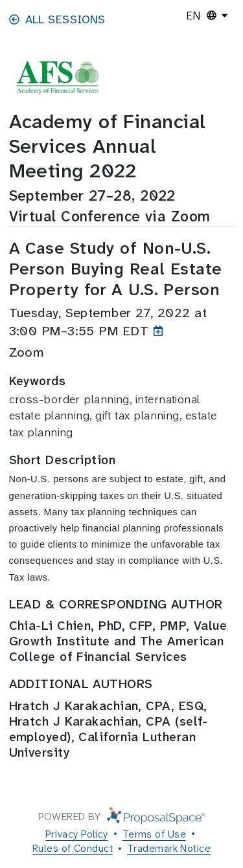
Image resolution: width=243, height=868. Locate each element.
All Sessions (57, 19)
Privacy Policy (76, 834)
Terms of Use (154, 834)
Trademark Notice (169, 848)
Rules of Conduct (73, 848)
